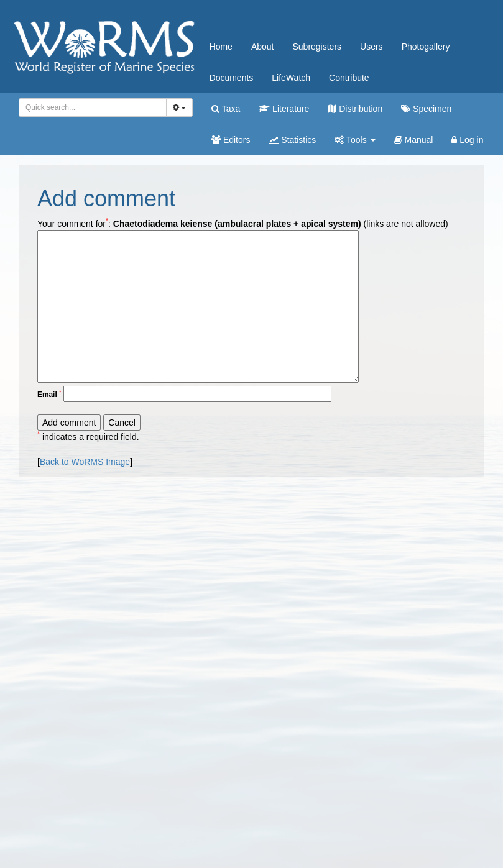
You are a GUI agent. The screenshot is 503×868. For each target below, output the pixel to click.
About (263, 47)
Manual (414, 140)
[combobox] (93, 107)
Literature (284, 109)
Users (371, 47)
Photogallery (426, 47)
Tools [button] (355, 140)
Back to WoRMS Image (85, 462)
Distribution (355, 109)
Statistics (292, 140)
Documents (232, 78)
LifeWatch (291, 78)
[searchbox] (90, 107)
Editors (231, 140)
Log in (467, 140)
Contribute (349, 78)
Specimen (426, 109)
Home (221, 47)
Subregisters (317, 47)
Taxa (226, 109)
